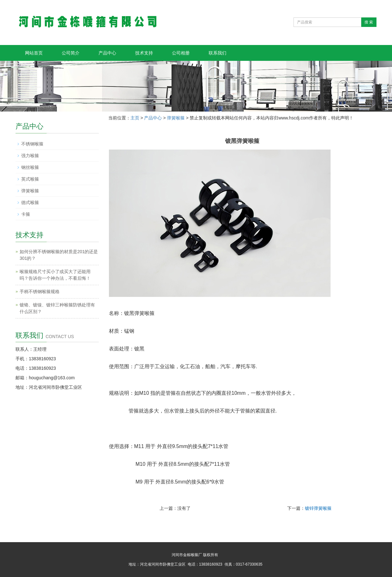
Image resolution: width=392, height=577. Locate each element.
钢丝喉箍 (30, 167)
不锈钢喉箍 (32, 144)
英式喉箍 (30, 179)
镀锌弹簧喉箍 (318, 508)
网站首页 (34, 53)
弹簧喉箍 (176, 118)
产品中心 (107, 53)
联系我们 (218, 53)
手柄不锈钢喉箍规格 (40, 292)
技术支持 (144, 53)
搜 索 (369, 22)
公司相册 (181, 53)
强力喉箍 (30, 156)
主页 (135, 118)
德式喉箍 (30, 202)
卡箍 (26, 214)
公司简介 (71, 53)
